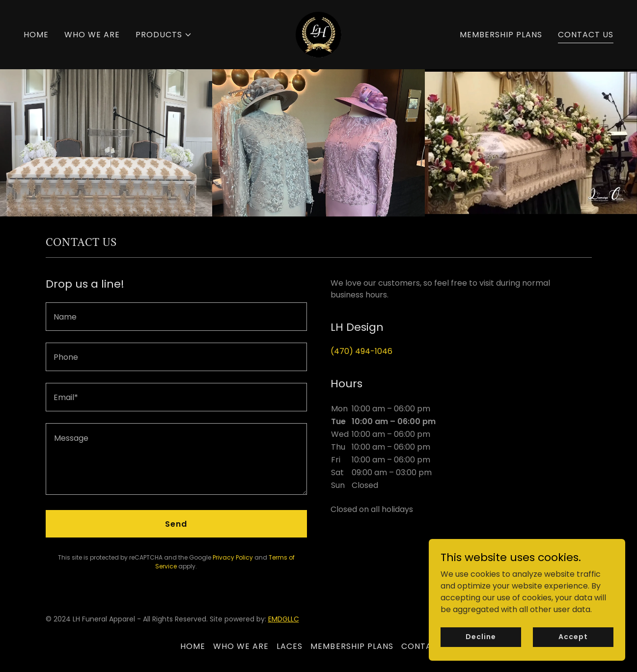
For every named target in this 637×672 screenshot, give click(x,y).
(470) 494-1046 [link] (361, 351)
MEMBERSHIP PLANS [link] (501, 35)
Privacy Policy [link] (233, 557)
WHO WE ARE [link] (92, 35)
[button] (164, 35)
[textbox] (176, 317)
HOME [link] (36, 35)
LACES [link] (290, 646)
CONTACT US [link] (586, 35)
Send (176, 524)
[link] (318, 34)
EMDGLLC (284, 619)
